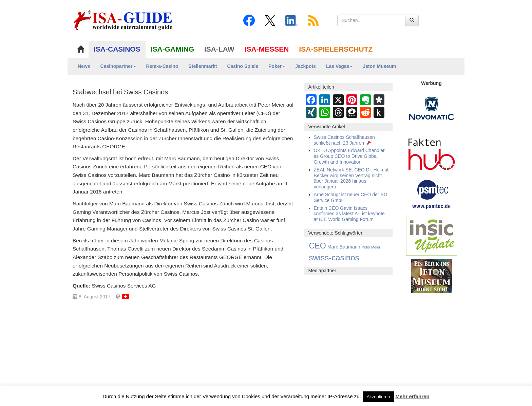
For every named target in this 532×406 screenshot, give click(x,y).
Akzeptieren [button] (378, 397)
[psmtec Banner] (432, 193)
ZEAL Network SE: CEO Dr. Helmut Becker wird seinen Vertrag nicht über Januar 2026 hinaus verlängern (351, 178)
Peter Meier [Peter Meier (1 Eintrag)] (371, 247)
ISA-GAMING (172, 49)
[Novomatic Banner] (432, 108)
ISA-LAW (219, 49)
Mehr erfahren (413, 396)
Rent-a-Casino (162, 66)
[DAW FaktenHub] (432, 152)
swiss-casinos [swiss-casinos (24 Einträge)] (334, 257)
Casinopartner (118, 66)
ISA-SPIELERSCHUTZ (336, 49)
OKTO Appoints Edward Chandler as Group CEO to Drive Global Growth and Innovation (349, 156)
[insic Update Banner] (432, 235)
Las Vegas (339, 66)
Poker (277, 66)
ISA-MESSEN (267, 49)
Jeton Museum (379, 66)
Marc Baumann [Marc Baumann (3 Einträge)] (344, 247)
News (84, 66)
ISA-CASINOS (117, 49)
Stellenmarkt (203, 66)
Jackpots (306, 66)
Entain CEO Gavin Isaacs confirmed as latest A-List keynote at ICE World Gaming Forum (349, 214)
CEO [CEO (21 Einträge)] (318, 246)
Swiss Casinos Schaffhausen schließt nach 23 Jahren (344, 140)
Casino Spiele (243, 66)
